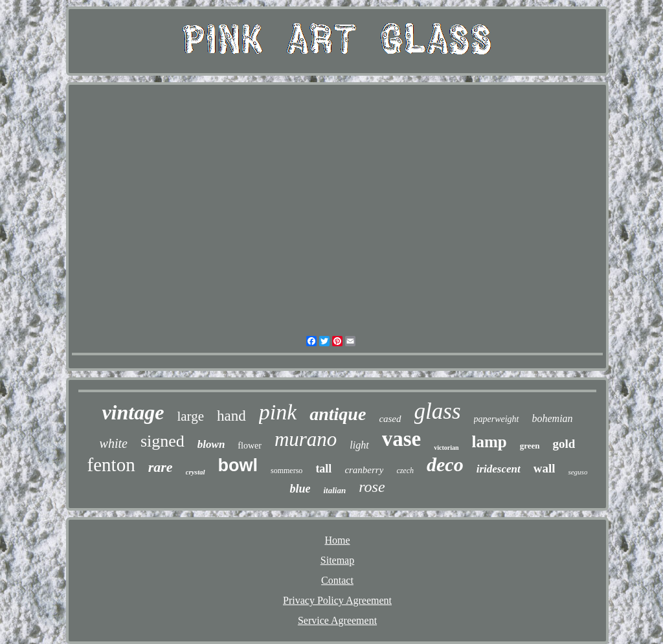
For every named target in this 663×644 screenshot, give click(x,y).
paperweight (497, 419)
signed (163, 441)
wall (545, 468)
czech (405, 471)
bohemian (553, 418)
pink (278, 412)
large (190, 416)
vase (402, 439)
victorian (446, 448)
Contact (337, 580)
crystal (196, 472)
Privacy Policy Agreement (337, 600)
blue (300, 489)
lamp (489, 442)
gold (564, 444)
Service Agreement (337, 620)
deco (445, 464)
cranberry (364, 470)
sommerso (287, 471)
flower (250, 446)
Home (337, 540)
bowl (238, 465)
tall (323, 469)
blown (211, 444)
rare (161, 467)
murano (306, 439)
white (114, 443)
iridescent (499, 469)
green (530, 446)
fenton (111, 465)
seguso (578, 472)
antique (338, 414)
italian (334, 490)
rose (372, 487)
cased (390, 419)
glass (438, 411)
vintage (133, 412)
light (359, 445)
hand (231, 416)
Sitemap (337, 560)
